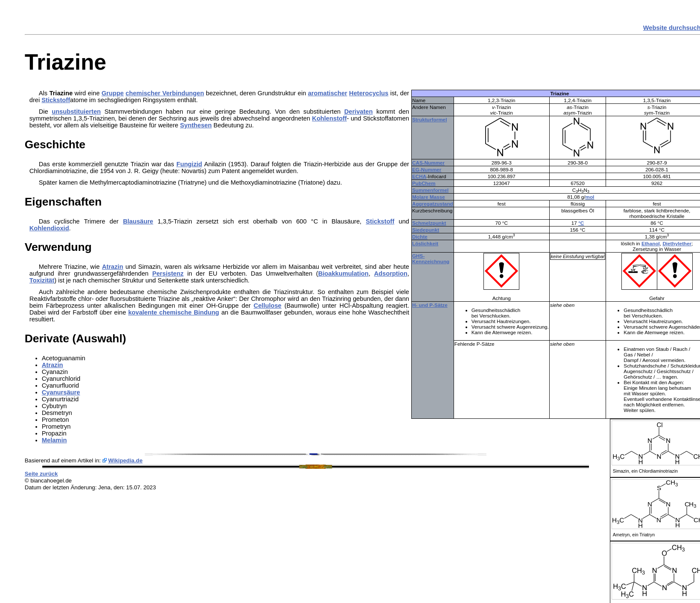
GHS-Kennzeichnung (431, 259)
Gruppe (113, 93)
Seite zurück (41, 474)
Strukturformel (429, 119)
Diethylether (677, 243)
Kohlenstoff (329, 118)
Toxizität (42, 280)
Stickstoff (56, 100)
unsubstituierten (76, 112)
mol (590, 197)
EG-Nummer (427, 169)
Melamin (54, 440)
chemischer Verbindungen (165, 93)
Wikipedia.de (125, 460)
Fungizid (189, 164)
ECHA (419, 176)
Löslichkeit (425, 243)
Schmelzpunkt (429, 223)
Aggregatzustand (433, 204)
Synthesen (196, 125)
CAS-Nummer (428, 163)
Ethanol (651, 243)
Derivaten (359, 112)
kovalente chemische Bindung (174, 312)
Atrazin (113, 267)
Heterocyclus (369, 93)
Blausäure (138, 221)
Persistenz (168, 274)
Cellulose (268, 306)
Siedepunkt (426, 230)
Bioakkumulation (343, 274)
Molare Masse (429, 197)
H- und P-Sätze (430, 305)
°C (581, 223)
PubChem (424, 183)
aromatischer (328, 93)
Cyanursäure (61, 392)
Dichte (420, 237)
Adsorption (391, 274)
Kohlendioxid (49, 228)
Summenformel (430, 190)
